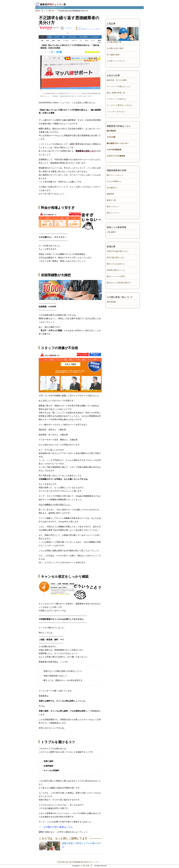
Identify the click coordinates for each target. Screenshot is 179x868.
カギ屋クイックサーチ (116, 61)
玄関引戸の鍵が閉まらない (118, 251)
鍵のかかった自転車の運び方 (119, 283)
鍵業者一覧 (39, 11)
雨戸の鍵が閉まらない (116, 258)
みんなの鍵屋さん (114, 181)
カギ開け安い (51, 11)
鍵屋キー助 (111, 200)
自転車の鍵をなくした (116, 270)
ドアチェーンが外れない (117, 99)
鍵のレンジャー (113, 213)
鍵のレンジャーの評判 (116, 276)
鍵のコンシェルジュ (115, 175)
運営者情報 (111, 302)
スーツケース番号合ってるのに (120, 105)
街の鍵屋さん (112, 188)
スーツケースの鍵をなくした (119, 86)
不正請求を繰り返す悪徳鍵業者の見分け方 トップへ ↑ (79, 862)
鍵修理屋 (110, 194)
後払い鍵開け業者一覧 (116, 93)
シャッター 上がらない (116, 112)
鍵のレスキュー (113, 206)
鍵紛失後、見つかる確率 (117, 80)
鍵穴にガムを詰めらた (116, 264)
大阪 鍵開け (112, 232)
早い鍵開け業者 (113, 55)
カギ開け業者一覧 (114, 42)
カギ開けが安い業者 (115, 48)
